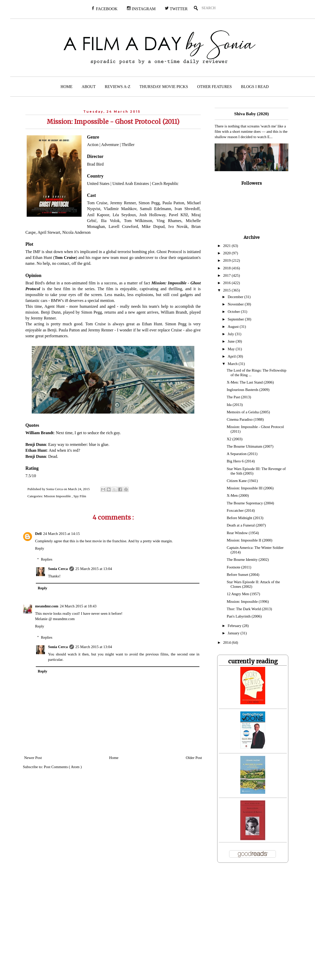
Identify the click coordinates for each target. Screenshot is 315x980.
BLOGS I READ (255, 87)
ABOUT (89, 87)
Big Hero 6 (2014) (241, 461)
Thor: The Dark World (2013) (249, 609)
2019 (227, 260)
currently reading (253, 661)
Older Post (194, 758)
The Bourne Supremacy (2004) (250, 503)
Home (114, 758)
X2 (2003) (235, 439)
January (234, 633)
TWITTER (176, 9)
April (232, 356)
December (236, 297)
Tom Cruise (97, 203)
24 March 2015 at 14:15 (61, 534)
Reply (40, 548)
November (236, 304)
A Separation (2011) (242, 454)
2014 (227, 642)
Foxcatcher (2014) (241, 510)
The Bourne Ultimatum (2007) (250, 446)
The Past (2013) (239, 397)
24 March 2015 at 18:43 (78, 606)
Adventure (110, 145)
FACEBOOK (104, 9)
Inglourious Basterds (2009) (248, 390)
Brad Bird (96, 164)
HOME (66, 87)
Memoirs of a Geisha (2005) (248, 412)
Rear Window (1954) (243, 533)
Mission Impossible (58, 496)
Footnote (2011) (239, 567)
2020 (227, 253)
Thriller (128, 145)
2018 (227, 268)
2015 (227, 290)
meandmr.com (47, 606)
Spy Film (80, 496)
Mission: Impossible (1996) (248, 602)
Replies (47, 559)
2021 (227, 246)
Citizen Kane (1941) (242, 481)
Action (93, 145)
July (231, 334)
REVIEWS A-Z (117, 87)
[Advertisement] (105, 925)
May (232, 349)
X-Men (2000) (238, 495)
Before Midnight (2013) (245, 518)
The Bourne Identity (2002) (248, 560)
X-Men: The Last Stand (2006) (250, 382)
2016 (227, 283)
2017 (227, 275)
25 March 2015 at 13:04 (94, 569)
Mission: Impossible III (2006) (250, 488)
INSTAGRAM (141, 9)
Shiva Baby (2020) (251, 114)
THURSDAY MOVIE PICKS (164, 87)
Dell (38, 534)
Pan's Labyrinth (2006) (244, 616)
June (232, 341)
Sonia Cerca (58, 569)
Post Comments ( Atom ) (63, 767)
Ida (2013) (235, 405)
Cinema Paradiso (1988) (245, 419)
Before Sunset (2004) (243, 575)
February (235, 626)
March (233, 364)
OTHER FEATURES (214, 87)
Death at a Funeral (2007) (246, 525)
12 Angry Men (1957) (243, 594)
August (234, 327)
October (234, 312)
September (236, 319)
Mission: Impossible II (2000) (250, 540)
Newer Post (33, 758)
